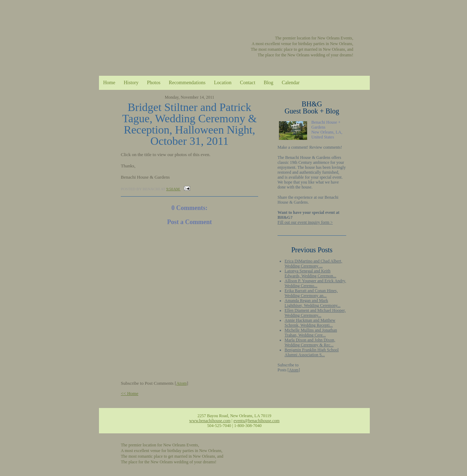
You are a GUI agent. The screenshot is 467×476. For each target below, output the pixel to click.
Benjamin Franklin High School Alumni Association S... (312, 352)
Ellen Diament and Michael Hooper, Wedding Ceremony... (315, 313)
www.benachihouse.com (210, 421)
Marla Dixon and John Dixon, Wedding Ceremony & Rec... (310, 342)
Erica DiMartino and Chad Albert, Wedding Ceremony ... (313, 264)
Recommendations (187, 83)
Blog (269, 83)
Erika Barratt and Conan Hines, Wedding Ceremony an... (311, 293)
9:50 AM (173, 189)
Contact (248, 83)
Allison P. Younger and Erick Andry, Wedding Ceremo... (315, 283)
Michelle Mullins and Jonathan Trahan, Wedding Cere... (311, 333)
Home (109, 83)
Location (223, 83)
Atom (294, 370)
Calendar (291, 83)
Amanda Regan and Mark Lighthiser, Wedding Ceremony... (313, 303)
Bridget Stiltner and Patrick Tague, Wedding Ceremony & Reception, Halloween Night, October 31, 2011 (189, 124)
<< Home (130, 393)
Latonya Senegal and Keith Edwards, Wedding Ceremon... (310, 273)
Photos (154, 83)
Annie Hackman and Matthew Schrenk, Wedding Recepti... (310, 323)
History (131, 83)
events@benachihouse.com (257, 421)
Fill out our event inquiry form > (305, 222)
